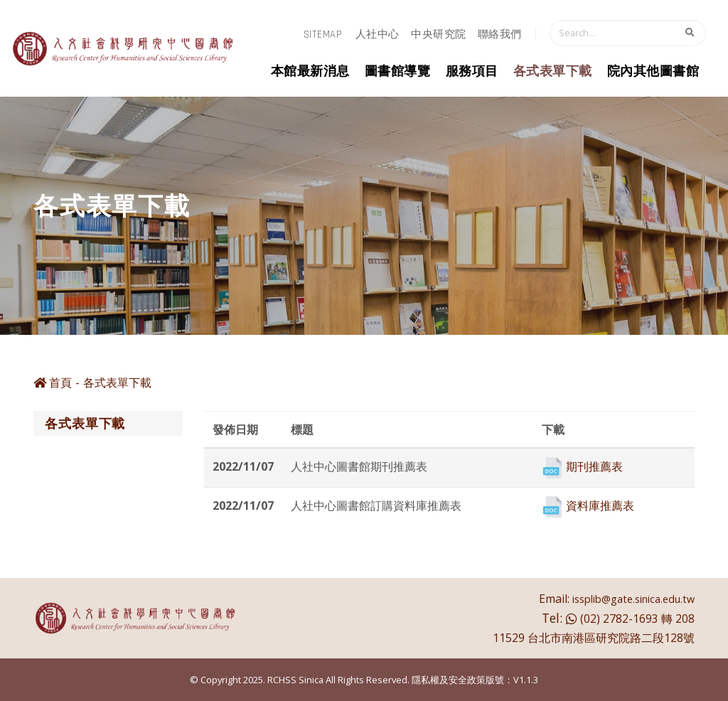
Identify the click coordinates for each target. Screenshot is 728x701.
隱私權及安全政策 (449, 680)
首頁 (53, 382)
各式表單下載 (553, 71)
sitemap (323, 34)
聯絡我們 (500, 34)
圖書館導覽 (398, 71)
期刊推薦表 (594, 466)
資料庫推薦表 (600, 505)
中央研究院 (439, 34)
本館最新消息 (310, 71)
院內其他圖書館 (653, 71)
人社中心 (378, 34)
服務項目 (472, 71)
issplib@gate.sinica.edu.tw (633, 599)
